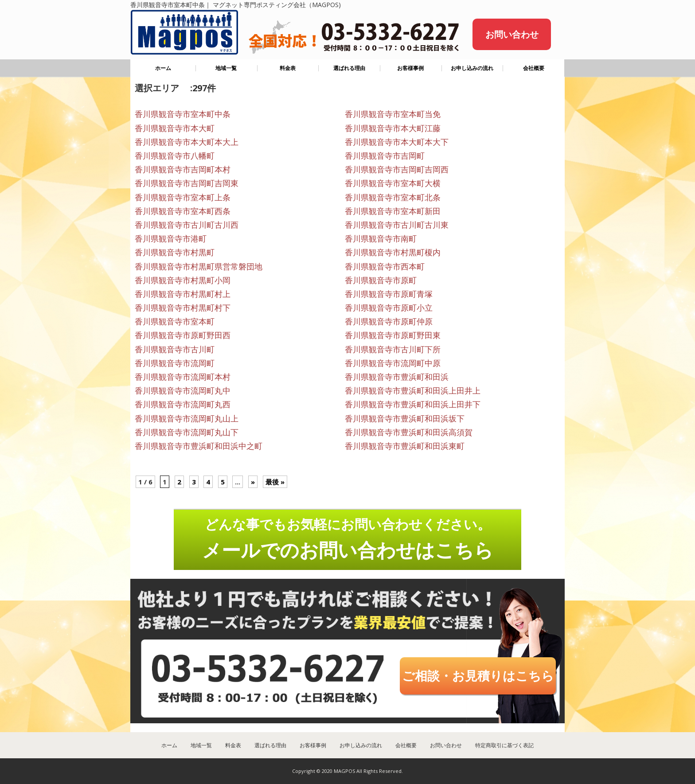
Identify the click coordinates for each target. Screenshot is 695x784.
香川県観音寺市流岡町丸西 (183, 404)
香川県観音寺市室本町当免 (393, 114)
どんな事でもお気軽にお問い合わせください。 (348, 539)
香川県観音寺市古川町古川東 (397, 225)
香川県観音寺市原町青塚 (389, 294)
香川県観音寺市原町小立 (389, 308)
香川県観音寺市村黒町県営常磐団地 (199, 266)
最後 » (275, 482)
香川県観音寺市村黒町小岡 (183, 280)
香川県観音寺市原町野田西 (183, 335)
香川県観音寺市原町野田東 (393, 335)
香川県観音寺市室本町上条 (183, 197)
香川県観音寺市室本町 (175, 321)
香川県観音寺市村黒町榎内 (393, 252)
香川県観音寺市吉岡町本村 (183, 169)
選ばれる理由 (349, 68)
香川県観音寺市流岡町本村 (183, 377)
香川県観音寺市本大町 (175, 128)
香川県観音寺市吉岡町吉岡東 (187, 183)
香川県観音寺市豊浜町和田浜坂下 (405, 418)
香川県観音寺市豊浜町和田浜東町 (405, 446)
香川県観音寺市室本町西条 (183, 211)
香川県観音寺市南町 (381, 238)
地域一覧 (226, 68)
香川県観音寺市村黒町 (175, 252)
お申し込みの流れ (472, 68)
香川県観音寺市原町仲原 (389, 321)
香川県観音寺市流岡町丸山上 (187, 418)
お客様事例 (410, 68)
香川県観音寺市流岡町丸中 (183, 390)
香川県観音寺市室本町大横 (393, 183)
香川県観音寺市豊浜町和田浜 (397, 377)
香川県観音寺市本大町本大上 (187, 142)
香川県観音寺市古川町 (175, 349)
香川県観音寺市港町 (171, 238)
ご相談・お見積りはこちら (478, 675)
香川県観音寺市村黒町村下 (183, 308)
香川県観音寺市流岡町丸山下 (187, 432)
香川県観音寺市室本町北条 (393, 197)
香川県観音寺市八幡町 (175, 156)
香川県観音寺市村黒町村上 (183, 294)
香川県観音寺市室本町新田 (393, 211)
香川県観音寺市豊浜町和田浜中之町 (199, 446)
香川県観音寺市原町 (381, 280)
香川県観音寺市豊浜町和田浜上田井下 (413, 404)
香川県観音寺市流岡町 (175, 363)
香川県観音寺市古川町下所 (393, 349)
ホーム (163, 68)
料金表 (288, 68)
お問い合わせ (512, 34)
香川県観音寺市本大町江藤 (393, 128)
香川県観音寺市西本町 (385, 266)
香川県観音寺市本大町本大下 (397, 142)
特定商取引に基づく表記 (504, 745)
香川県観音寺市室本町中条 (183, 114)
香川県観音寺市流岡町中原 (393, 363)
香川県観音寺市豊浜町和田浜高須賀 (409, 432)
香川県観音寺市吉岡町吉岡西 (397, 169)
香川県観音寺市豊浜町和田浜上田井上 (413, 390)
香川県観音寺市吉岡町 (385, 156)
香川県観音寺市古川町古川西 (187, 225)
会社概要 (534, 68)
